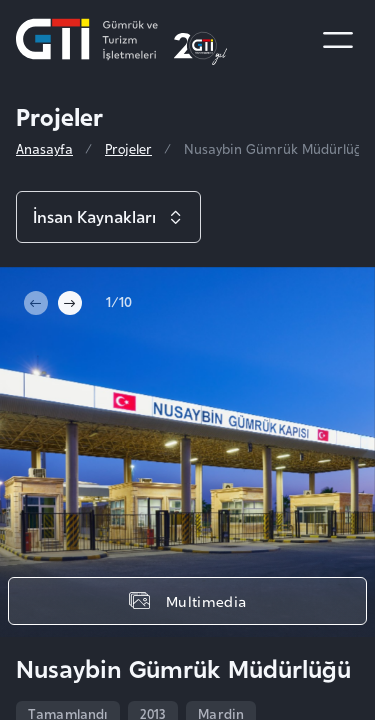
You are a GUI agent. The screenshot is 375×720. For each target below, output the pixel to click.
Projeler (128, 148)
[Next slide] (70, 303)
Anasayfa (44, 148)
